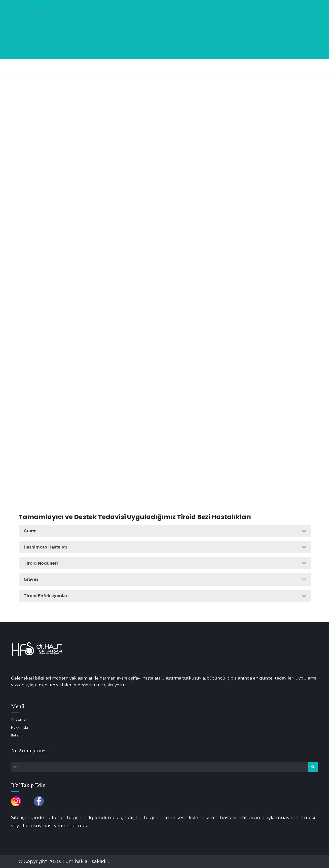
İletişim (17, 735)
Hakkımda (20, 727)
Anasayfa (18, 719)
